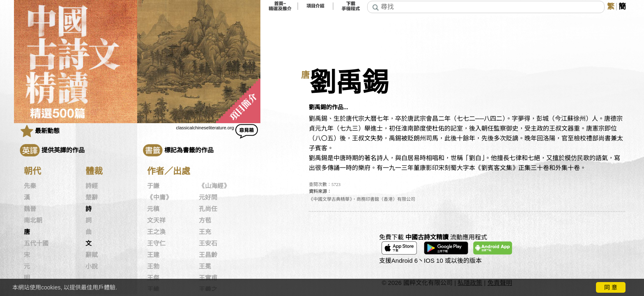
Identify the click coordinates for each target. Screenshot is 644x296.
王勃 (153, 266)
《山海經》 (214, 186)
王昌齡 (208, 255)
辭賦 (92, 255)
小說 (92, 266)
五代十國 (36, 243)
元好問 (208, 197)
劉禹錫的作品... (329, 107)
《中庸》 (159, 197)
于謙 (153, 186)
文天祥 (156, 220)
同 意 (611, 287)
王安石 (208, 243)
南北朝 (33, 220)
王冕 (205, 266)
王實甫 (208, 278)
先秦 (30, 186)
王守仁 (156, 243)
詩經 (92, 186)
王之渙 (156, 232)
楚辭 (92, 197)
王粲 (153, 278)
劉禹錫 (349, 83)
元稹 (153, 209)
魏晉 (30, 209)
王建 (153, 255)
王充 (205, 232)
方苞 (205, 220)
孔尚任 (208, 209)
